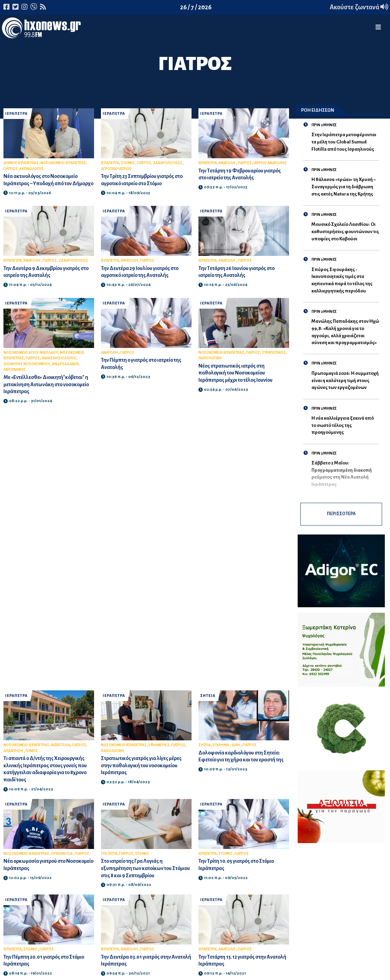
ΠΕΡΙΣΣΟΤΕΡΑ (341, 515)
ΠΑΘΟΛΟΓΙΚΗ (210, 365)
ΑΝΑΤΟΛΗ (227, 163)
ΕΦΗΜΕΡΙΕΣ (159, 748)
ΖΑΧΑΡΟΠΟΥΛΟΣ (168, 163)
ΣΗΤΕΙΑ (208, 698)
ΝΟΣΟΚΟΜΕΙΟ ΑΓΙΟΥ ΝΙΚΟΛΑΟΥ (31, 359)
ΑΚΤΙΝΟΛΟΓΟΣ (32, 169)
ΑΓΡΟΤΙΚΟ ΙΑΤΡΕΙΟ (116, 169)
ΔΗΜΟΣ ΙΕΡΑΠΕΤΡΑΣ (21, 163)
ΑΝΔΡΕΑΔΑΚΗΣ (66, 371)
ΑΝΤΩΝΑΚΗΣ (14, 377)
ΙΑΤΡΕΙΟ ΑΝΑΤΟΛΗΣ (270, 163)
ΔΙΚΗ (236, 748)
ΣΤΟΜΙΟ (128, 163)
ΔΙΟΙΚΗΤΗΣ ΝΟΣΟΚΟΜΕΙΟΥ (27, 371)
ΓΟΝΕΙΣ (32, 753)
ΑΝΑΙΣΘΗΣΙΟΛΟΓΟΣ (59, 365)
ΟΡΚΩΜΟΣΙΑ (62, 856)
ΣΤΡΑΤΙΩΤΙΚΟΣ (274, 359)
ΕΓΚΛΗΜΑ (221, 748)
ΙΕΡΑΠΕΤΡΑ (16, 114)
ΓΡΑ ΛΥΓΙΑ (109, 856)
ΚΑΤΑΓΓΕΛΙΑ (61, 748)
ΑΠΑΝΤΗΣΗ (14, 753)
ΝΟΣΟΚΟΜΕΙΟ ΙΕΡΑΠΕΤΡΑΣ (63, 163)
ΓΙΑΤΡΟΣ (11, 169)
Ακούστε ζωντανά (359, 7)
